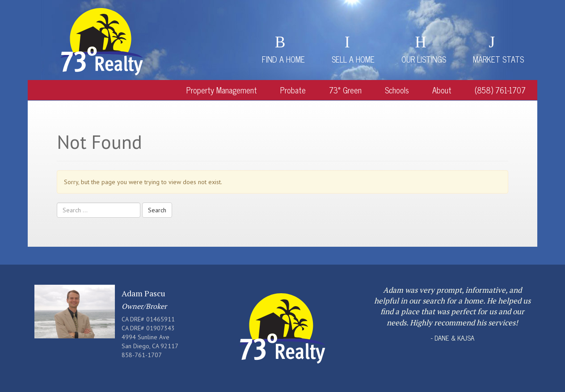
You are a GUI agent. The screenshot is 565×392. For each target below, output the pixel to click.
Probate (293, 90)
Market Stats (498, 59)
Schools (397, 90)
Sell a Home (353, 59)
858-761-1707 (142, 355)
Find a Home (283, 59)
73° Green (345, 90)
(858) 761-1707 (500, 90)
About (442, 90)
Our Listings (424, 59)
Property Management (222, 90)
